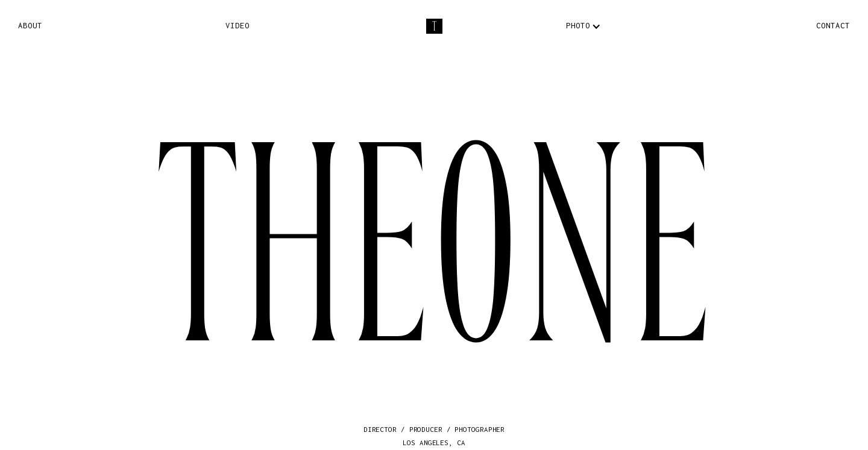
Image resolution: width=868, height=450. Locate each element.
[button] (578, 26)
